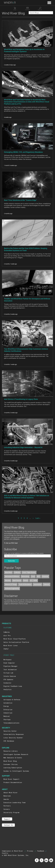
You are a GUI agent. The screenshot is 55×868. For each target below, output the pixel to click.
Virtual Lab (8, 673)
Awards (6, 799)
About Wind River (11, 793)
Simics (26, 580)
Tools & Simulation (25, 584)
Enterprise (8, 710)
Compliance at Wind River (12, 851)
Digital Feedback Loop (13, 686)
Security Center (10, 731)
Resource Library (11, 751)
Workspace (7, 660)
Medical (7, 716)
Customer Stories (11, 764)
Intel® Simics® (10, 676)
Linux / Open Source (29, 572)
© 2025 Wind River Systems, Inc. (16, 855)
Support (7, 819)
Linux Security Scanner (13, 738)
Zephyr (6, 649)
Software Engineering (12, 588)
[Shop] (15, 9)
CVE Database (9, 741)
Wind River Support (11, 779)
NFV (38, 576)
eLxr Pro (7, 635)
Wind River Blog (10, 761)
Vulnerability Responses (14, 734)
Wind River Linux (11, 645)
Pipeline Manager (11, 666)
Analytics (7, 689)
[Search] (40, 9)
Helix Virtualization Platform (16, 642)
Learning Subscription (13, 768)
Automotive (37, 584)
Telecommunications (11, 723)
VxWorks (17, 572)
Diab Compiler (9, 663)
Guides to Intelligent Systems (16, 771)
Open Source (17, 580)
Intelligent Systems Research (16, 754)
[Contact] (27, 9)
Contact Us (8, 825)
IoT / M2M (34, 580)
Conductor (7, 683)
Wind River (8, 572)
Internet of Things (11, 584)
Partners (7, 806)
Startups (7, 719)
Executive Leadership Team (14, 802)
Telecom (46, 584)
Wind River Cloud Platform (14, 639)
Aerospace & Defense (12, 576)
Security (8, 580)
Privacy (30, 851)
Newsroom (7, 796)
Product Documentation (13, 782)
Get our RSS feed (11, 543)
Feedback (41, 851)
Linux (33, 576)
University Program (11, 812)
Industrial (45, 576)
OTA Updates (8, 679)
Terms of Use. (24, 604)
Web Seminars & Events (13, 758)
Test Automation (10, 670)
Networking (25, 576)
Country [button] (5, 853)
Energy (6, 706)
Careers (7, 809)
